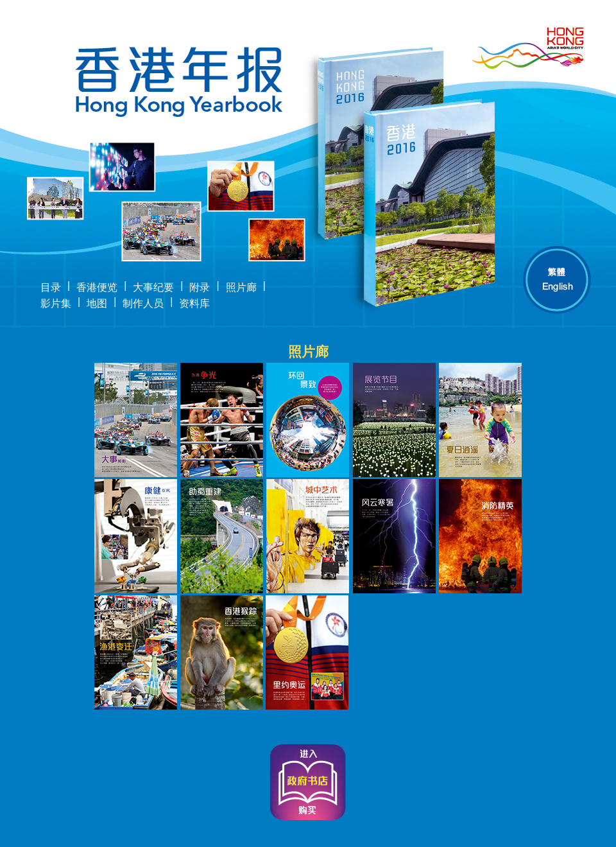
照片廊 (241, 287)
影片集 (56, 303)
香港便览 (97, 287)
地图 (97, 303)
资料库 (194, 303)
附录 (200, 287)
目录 (51, 287)
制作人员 (143, 303)
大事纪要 (153, 287)
